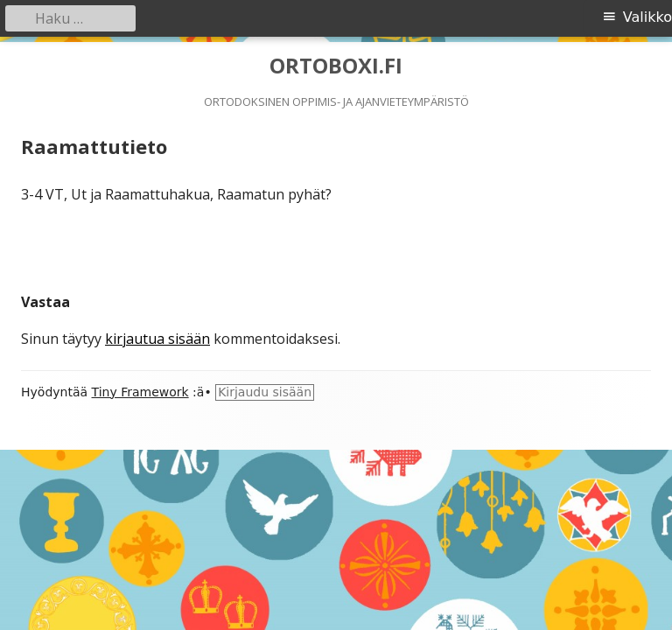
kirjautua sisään (157, 339)
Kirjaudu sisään (265, 392)
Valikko (647, 17)
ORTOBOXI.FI (336, 66)
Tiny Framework (140, 392)
